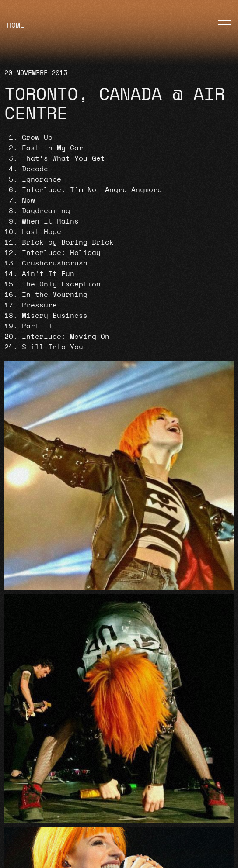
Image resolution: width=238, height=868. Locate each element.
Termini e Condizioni (51, 857)
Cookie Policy (35, 846)
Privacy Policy (38, 836)
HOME (16, 25)
